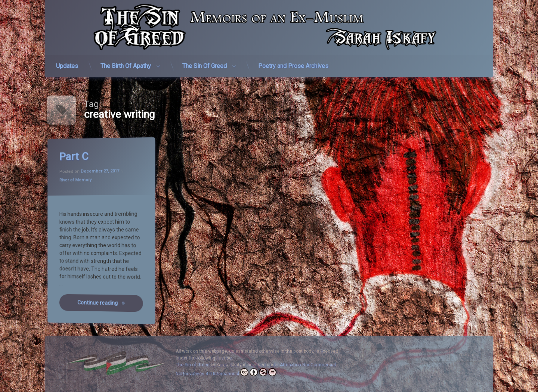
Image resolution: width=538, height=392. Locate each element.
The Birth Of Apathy (126, 63)
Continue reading (105, 303)
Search (466, 355)
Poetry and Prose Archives (293, 63)
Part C (74, 157)
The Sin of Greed (193, 365)
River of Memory (76, 180)
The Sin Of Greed (205, 63)
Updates (67, 63)
